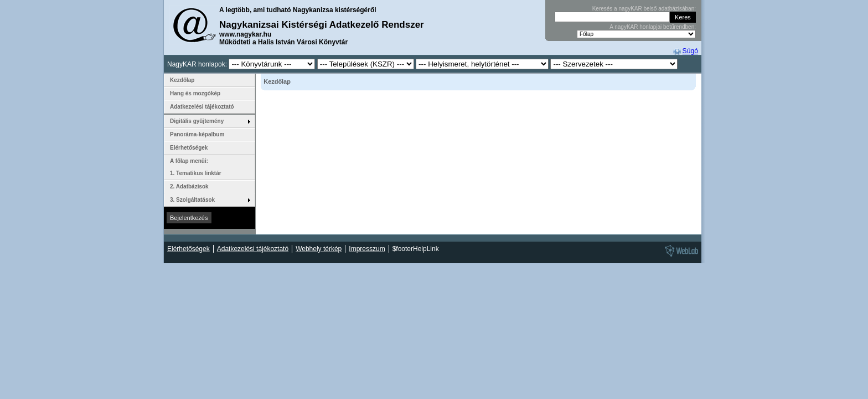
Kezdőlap (182, 80)
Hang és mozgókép (195, 93)
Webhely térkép (319, 249)
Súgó (690, 51)
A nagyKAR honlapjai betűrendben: (653, 27)
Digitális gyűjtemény (197, 121)
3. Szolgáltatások (192, 200)
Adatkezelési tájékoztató (202, 107)
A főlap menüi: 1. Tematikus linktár (196, 167)
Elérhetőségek (189, 148)
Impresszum (367, 249)
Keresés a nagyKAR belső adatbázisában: (644, 9)
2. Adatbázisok (189, 186)
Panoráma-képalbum (197, 134)
